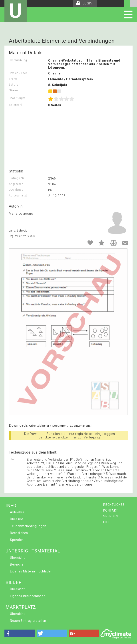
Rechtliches (19, 533)
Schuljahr (15, 85)
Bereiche (17, 564)
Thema (13, 79)
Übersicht (17, 558)
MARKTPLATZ (21, 607)
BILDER (14, 582)
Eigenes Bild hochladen (28, 596)
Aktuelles (17, 512)
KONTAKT (111, 510)
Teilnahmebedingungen (28, 526)
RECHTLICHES (114, 505)
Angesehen (16, 184)
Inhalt (13, 459)
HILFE (107, 522)
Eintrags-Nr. (17, 178)
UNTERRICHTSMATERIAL (33, 551)
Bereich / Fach (18, 73)
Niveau (13, 90)
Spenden (17, 540)
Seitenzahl (16, 105)
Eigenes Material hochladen (31, 571)
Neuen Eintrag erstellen (28, 621)
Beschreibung (18, 60)
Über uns (17, 519)
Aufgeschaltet (18, 196)
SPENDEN (111, 516)
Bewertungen (17, 98)
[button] (20, 633)
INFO (11, 506)
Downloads (16, 190)
